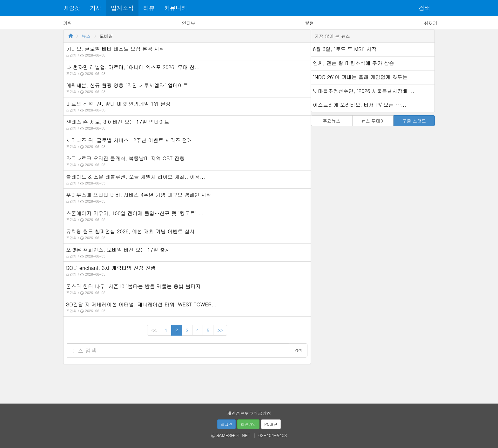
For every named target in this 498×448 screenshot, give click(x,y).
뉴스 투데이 (373, 121)
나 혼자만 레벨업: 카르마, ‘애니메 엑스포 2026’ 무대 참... (133, 67)
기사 (96, 8)
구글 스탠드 (414, 121)
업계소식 (122, 8)
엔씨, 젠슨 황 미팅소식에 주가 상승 (353, 63)
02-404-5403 (273, 435)
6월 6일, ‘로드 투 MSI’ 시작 (345, 49)
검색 (424, 8)
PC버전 (271, 424)
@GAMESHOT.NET (231, 435)
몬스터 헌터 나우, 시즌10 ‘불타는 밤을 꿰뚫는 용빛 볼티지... (136, 286)
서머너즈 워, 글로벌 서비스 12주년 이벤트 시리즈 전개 (129, 140)
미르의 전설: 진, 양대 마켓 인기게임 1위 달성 (118, 104)
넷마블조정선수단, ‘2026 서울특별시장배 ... (363, 91)
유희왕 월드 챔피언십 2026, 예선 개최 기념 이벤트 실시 (130, 231)
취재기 (430, 23)
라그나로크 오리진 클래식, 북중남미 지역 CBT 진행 (125, 158)
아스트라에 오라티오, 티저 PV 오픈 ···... (360, 105)
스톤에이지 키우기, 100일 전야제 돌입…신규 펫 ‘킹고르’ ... (135, 213)
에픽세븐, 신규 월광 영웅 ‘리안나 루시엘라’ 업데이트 (127, 85)
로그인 (226, 424)
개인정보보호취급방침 (249, 413)
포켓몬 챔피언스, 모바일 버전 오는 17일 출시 (118, 250)
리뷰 (149, 8)
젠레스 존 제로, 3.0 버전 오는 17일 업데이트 (118, 122)
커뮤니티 (176, 8)
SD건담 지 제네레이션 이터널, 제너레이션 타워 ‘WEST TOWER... (141, 304)
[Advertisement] (249, 382)
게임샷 (72, 8)
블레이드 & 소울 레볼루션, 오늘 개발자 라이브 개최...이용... (136, 177)
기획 (68, 23)
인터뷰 (189, 23)
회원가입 (248, 424)
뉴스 (86, 36)
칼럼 (309, 23)
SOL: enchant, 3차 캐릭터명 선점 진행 (111, 268)
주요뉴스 (332, 121)
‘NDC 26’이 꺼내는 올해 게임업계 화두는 (360, 77)
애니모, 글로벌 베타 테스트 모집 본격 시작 (115, 49)
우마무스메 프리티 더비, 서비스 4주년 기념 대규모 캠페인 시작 (139, 195)
